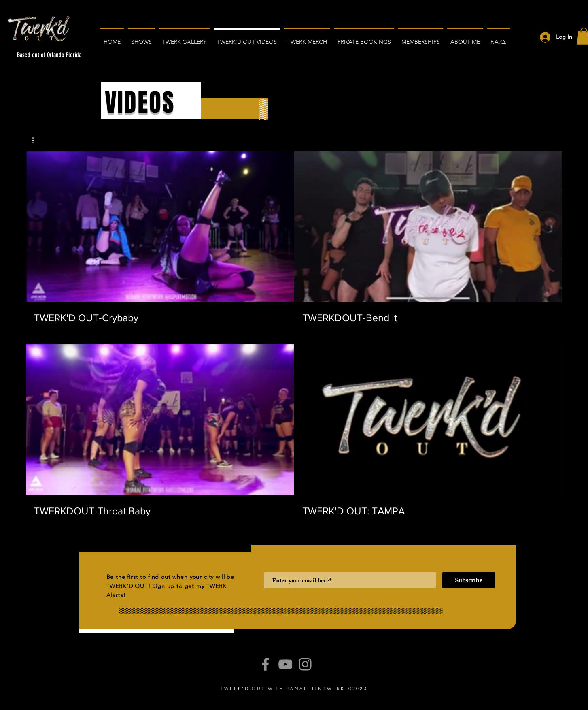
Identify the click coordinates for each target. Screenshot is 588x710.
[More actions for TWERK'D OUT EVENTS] (37, 140)
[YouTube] (285, 664)
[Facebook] (265, 664)
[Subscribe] (469, 580)
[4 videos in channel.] (294, 334)
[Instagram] (305, 664)
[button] (37, 140)
